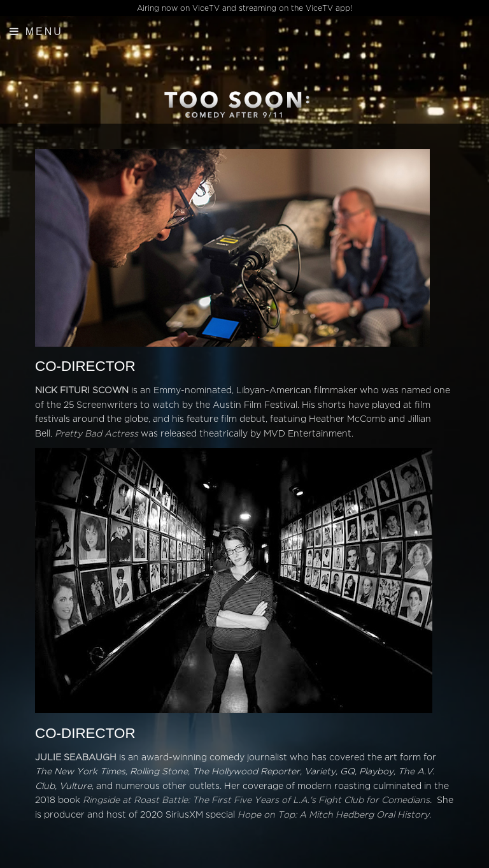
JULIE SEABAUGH (76, 757)
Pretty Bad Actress (96, 434)
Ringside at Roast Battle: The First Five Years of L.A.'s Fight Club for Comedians (256, 800)
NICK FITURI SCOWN (82, 390)
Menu (36, 32)
